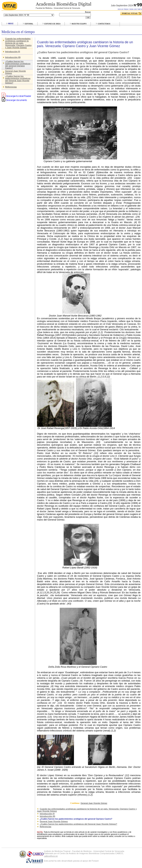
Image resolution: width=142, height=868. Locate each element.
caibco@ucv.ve (51, 856)
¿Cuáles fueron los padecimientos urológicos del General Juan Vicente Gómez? (18, 79)
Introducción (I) (13, 52)
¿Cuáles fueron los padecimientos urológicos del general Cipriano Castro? (18, 65)
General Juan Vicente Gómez (94, 803)
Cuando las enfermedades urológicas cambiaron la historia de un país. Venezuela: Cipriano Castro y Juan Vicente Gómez (18, 43)
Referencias (11, 87)
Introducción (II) (13, 57)
